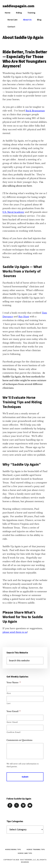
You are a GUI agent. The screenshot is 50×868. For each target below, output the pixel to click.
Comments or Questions (19, 740)
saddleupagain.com (18, 6)
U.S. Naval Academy (13, 212)
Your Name (14, 682)
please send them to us (15, 632)
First (9, 693)
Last (9, 703)
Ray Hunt (24, 317)
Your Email (13, 711)
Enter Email (12, 722)
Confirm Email (14, 732)
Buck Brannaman (35, 111)
